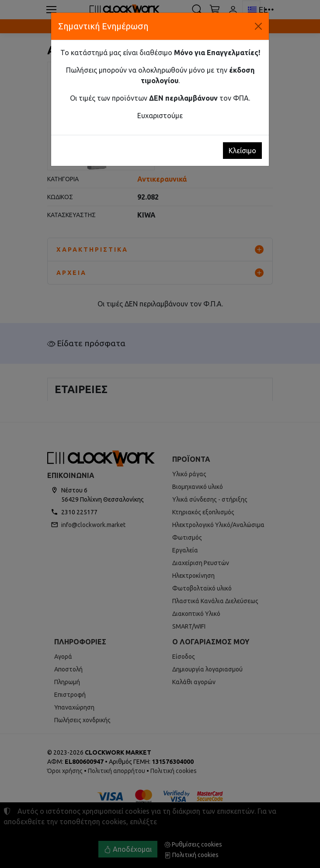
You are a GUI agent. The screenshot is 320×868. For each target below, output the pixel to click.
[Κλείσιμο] (258, 26)
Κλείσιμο (242, 151)
